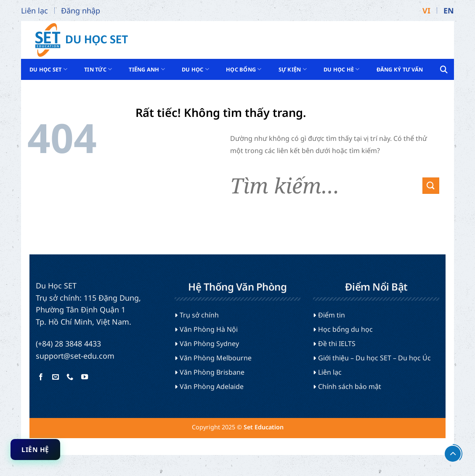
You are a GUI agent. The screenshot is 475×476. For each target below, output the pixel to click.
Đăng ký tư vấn (400, 69)
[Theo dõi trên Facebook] (41, 377)
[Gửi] (431, 186)
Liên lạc (34, 11)
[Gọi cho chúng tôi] (70, 377)
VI (426, 11)
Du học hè (342, 69)
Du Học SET (48, 69)
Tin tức (98, 69)
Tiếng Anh (147, 69)
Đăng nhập (81, 11)
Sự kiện (293, 69)
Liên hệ (35, 450)
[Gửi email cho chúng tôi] (56, 377)
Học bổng (244, 69)
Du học (195, 69)
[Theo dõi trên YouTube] (84, 377)
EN (449, 11)
